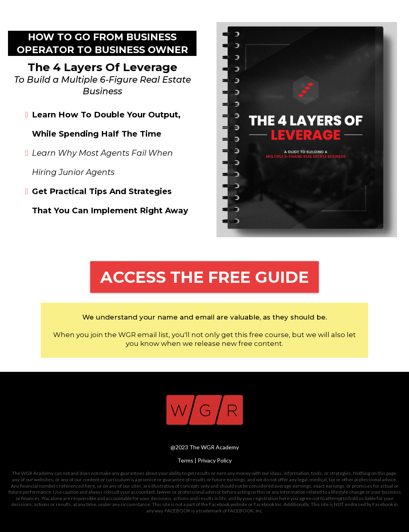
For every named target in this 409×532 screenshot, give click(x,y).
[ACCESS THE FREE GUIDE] (204, 277)
